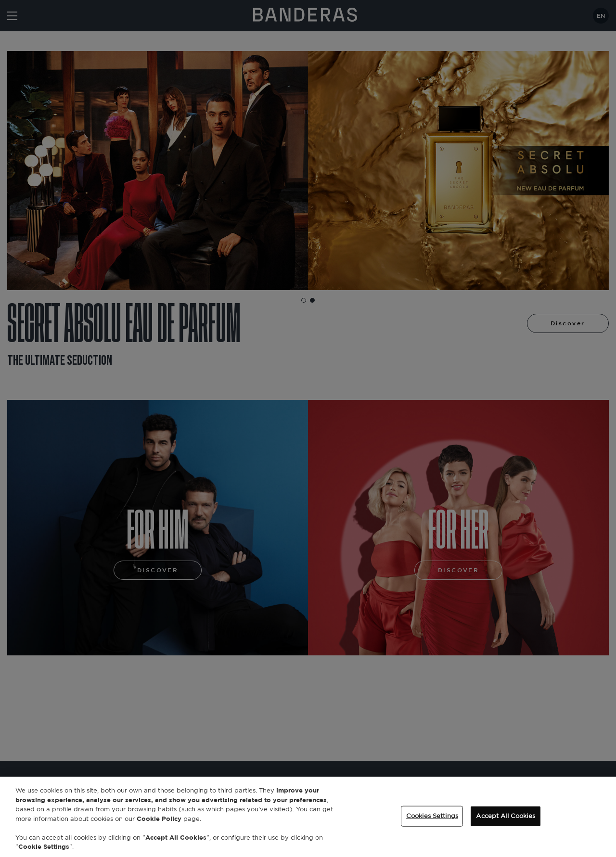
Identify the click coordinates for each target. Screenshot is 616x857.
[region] (308, 817)
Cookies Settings (432, 816)
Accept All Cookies (505, 816)
